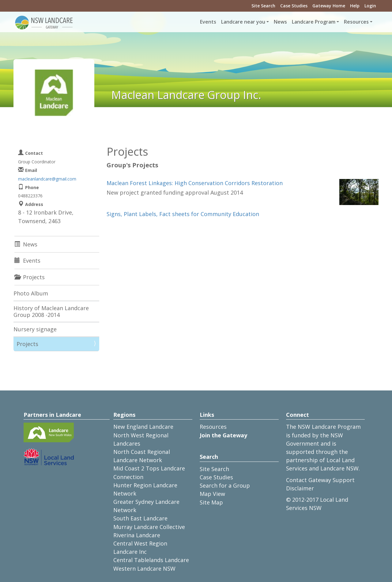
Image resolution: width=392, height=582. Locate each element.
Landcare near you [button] (243, 22)
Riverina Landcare (137, 535)
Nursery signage (35, 329)
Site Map (211, 502)
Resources (213, 427)
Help (355, 6)
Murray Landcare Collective (149, 527)
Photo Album (31, 293)
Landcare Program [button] (314, 22)
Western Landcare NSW (144, 569)
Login (370, 6)
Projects (27, 344)
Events (208, 22)
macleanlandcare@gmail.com (47, 179)
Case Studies (294, 6)
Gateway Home (329, 6)
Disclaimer (300, 488)
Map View (212, 494)
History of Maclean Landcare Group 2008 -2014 (51, 311)
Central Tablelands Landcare (151, 560)
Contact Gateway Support (320, 480)
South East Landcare (140, 518)
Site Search (263, 6)
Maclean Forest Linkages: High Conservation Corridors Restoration (195, 183)
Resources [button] (356, 22)
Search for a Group (225, 485)
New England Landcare (143, 427)
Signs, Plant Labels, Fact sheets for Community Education (183, 214)
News (280, 22)
